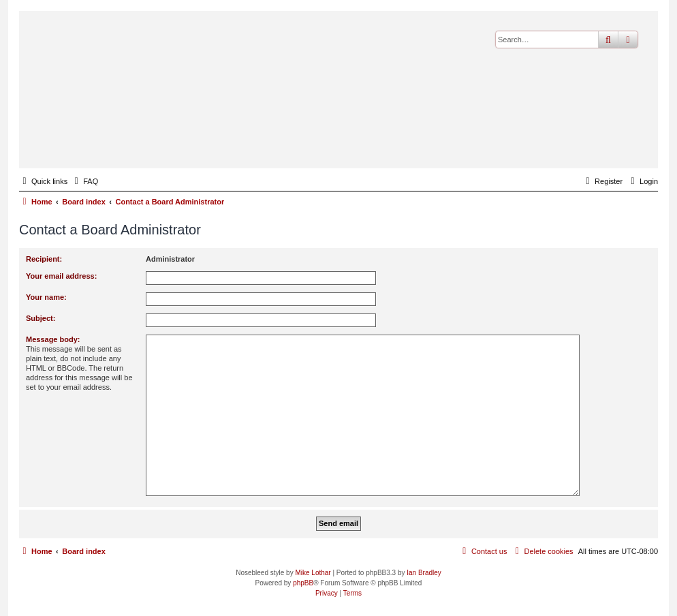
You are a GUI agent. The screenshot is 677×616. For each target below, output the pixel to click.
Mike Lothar (313, 573)
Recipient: (44, 259)
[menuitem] (84, 181)
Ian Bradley (424, 573)
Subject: (41, 318)
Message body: (53, 339)
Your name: (46, 297)
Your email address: (61, 276)
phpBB (303, 583)
